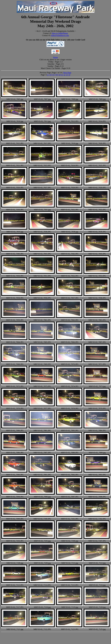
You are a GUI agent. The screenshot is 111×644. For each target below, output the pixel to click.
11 (62, 75)
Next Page (67, 73)
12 (64, 75)
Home (55, 57)
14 (69, 75)
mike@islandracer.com (60, 35)
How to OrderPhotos (60, 33)
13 (67, 75)
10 (60, 75)
